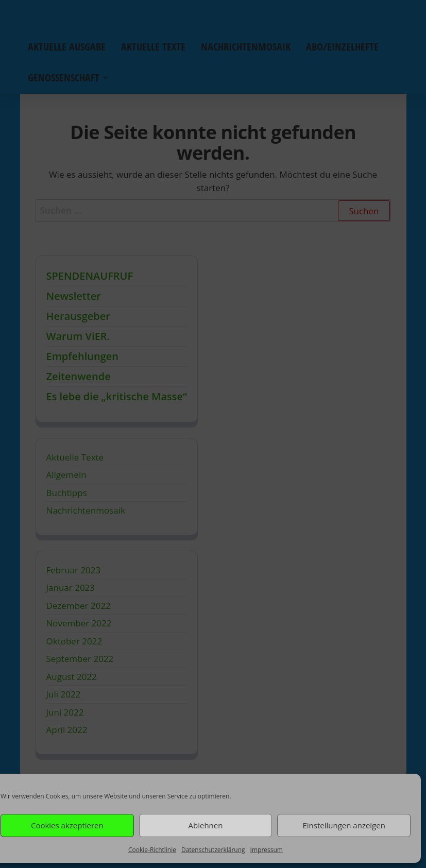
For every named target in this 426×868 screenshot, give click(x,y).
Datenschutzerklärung (213, 850)
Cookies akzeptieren (67, 825)
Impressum (267, 850)
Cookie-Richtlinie (152, 850)
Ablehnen (206, 825)
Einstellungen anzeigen (344, 825)
